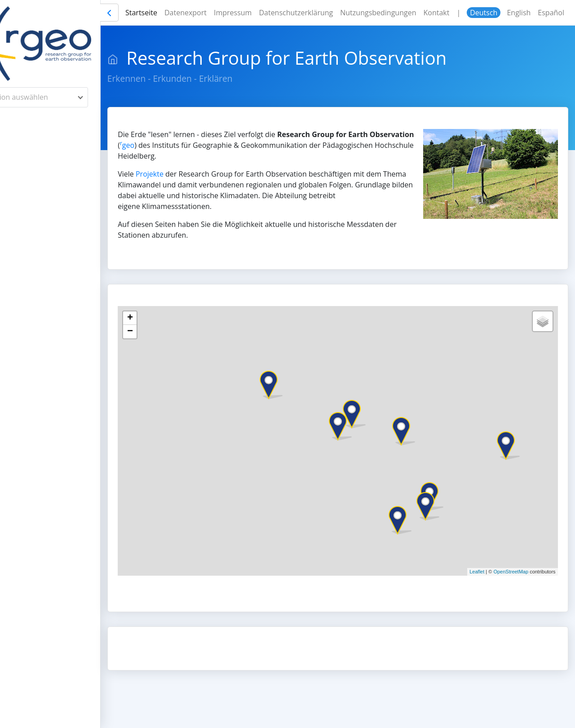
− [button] (173, 332)
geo (217, 145)
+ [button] (173, 318)
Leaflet (477, 572)
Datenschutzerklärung (336, 13)
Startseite (181, 13)
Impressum (273, 13)
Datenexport (226, 13)
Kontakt (476, 13)
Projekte (193, 174)
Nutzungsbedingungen (418, 13)
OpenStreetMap (511, 572)
